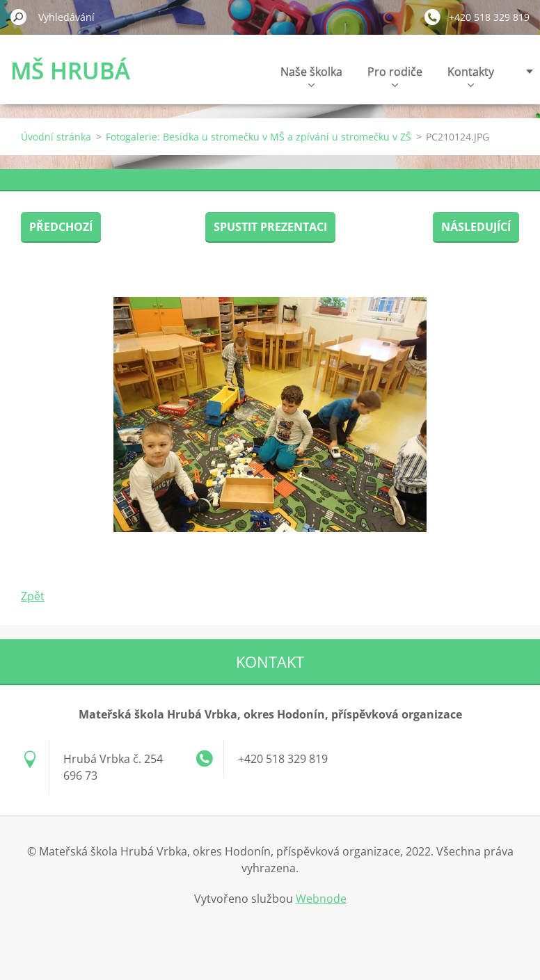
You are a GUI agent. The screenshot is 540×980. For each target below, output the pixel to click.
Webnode (321, 899)
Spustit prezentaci (270, 227)
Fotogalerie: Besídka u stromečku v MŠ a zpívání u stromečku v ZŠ (259, 137)
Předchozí (61, 227)
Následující (476, 227)
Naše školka (311, 75)
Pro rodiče (395, 75)
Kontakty (471, 75)
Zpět (33, 596)
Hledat (19, 17)
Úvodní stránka (56, 137)
